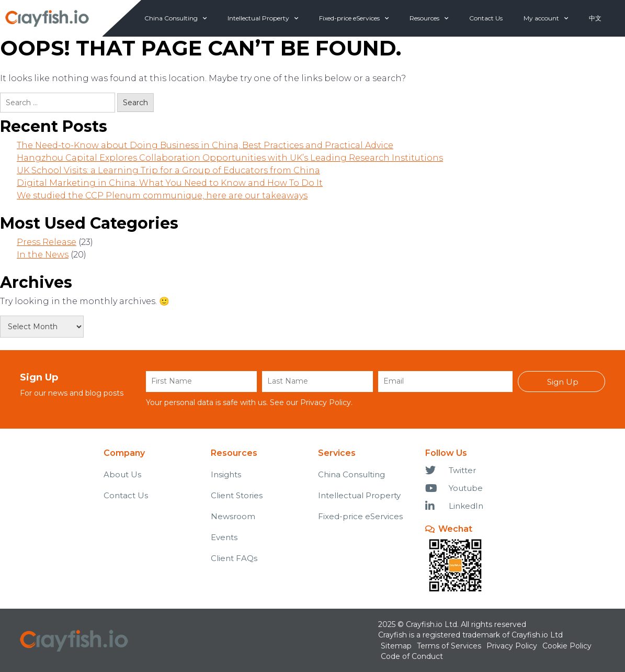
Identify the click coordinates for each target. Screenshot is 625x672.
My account (546, 18)
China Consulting (175, 18)
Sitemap (396, 646)
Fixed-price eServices (354, 18)
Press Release (47, 242)
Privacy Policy (326, 402)
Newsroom (233, 516)
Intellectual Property (263, 18)
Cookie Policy (567, 646)
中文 (595, 18)
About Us (122, 474)
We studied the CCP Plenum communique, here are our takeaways (162, 195)
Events (224, 537)
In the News (43, 255)
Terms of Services (449, 646)
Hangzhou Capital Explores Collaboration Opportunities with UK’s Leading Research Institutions (230, 158)
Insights (226, 474)
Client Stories (237, 495)
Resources (429, 18)
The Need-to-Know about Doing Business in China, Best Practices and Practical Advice (205, 145)
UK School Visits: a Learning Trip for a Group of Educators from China (168, 170)
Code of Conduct (412, 656)
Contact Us (486, 18)
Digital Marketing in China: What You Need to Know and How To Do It (170, 183)
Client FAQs (234, 558)
